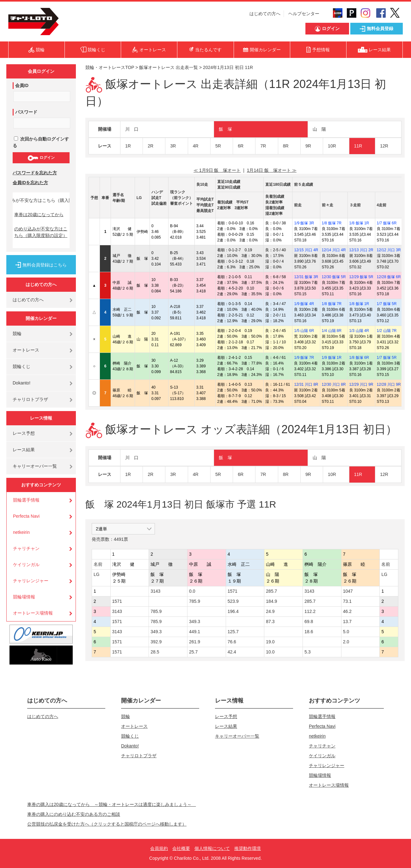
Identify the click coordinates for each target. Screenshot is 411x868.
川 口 (132, 129)
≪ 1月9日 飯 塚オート (217, 170)
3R (173, 146)
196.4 (233, 611)
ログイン (41, 158)
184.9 (271, 601)
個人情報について (212, 848)
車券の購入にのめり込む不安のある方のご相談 (74, 814)
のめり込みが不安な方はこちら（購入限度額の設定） (41, 232)
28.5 (155, 652)
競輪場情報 (24, 597)
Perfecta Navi (26, 516)
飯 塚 (225, 129)
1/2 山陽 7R (387, 331)
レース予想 (24, 433)
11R (358, 146)
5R (218, 146)
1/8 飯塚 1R (359, 223)
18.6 (309, 632)
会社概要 (181, 848)
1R (128, 146)
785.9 (195, 601)
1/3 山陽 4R (359, 331)
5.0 (346, 632)
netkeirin (21, 532)
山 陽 (319, 129)
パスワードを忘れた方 (35, 173)
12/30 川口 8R (334, 384)
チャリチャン (26, 548)
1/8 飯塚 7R (332, 223)
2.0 (346, 642)
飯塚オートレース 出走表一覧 (169, 67)
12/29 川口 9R (361, 384)
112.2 (310, 611)
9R (308, 146)
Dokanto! (21, 383)
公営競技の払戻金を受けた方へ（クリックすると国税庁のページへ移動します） (107, 824)
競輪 (17, 334)
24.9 (270, 611)
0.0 (192, 591)
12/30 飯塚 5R (334, 277)
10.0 (270, 652)
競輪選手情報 (26, 500)
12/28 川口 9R (389, 384)
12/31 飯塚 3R (306, 277)
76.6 (232, 642)
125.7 (233, 632)
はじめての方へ (265, 14)
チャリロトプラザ (30, 399)
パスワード (26, 112)
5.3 (307, 652)
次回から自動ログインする (41, 142)
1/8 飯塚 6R (359, 358)
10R (332, 146)
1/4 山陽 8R (332, 331)
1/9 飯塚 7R (304, 358)
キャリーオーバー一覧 (35, 466)
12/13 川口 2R (361, 250)
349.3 (195, 621)
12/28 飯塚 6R (389, 277)
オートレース (26, 350)
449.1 (195, 632)
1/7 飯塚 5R (387, 304)
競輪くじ (21, 366)
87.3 (270, 621)
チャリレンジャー (31, 581)
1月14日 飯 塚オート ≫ (272, 170)
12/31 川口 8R (306, 384)
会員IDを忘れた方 (30, 183)
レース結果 (24, 450)
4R (196, 146)
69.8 (309, 621)
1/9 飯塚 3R (304, 223)
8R (286, 146)
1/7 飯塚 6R (387, 223)
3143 (155, 591)
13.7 (347, 621)
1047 (348, 591)
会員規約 (159, 848)
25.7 (193, 652)
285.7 (271, 591)
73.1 (347, 601)
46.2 (347, 611)
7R (263, 146)
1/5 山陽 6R (304, 331)
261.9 (195, 642)
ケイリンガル (26, 565)
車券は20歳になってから (39, 215)
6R (241, 146)
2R (150, 146)
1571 (233, 591)
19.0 (270, 642)
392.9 (156, 642)
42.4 (232, 652)
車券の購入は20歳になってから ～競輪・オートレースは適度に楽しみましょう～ (112, 804)
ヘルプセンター (304, 14)
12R (384, 146)
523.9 (233, 601)
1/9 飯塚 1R (332, 358)
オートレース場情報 (33, 613)
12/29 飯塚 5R (361, 277)
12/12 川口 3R (389, 250)
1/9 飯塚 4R (304, 304)
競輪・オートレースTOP (110, 67)
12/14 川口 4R (334, 250)
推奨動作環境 (248, 848)
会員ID (22, 85)
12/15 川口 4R (306, 250)
